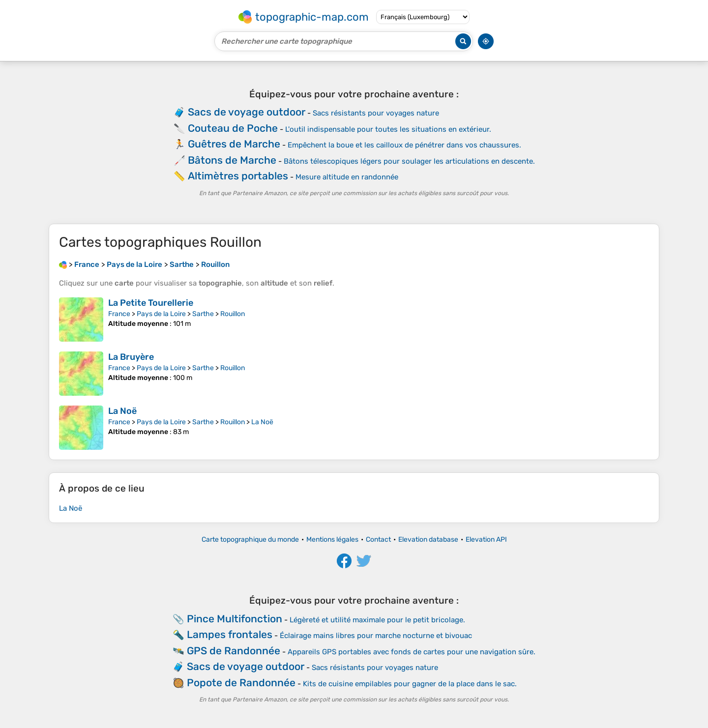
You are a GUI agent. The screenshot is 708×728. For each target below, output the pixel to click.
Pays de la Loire (161, 314)
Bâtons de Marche (232, 160)
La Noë (122, 411)
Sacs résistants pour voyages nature (376, 113)
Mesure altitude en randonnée (347, 177)
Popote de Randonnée (241, 683)
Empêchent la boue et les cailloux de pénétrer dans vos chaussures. (404, 145)
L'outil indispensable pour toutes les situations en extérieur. (388, 129)
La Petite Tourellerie (151, 303)
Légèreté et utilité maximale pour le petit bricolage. (377, 620)
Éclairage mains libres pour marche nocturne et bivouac (376, 636)
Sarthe (203, 314)
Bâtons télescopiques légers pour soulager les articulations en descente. (409, 161)
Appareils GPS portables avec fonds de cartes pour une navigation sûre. (412, 652)
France (119, 314)
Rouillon (233, 314)
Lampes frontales (230, 634)
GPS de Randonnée (234, 651)
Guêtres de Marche (234, 144)
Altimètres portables (238, 176)
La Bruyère (131, 357)
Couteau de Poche (233, 128)
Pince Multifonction (235, 619)
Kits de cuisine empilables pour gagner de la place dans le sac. (410, 684)
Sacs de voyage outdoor (247, 112)
